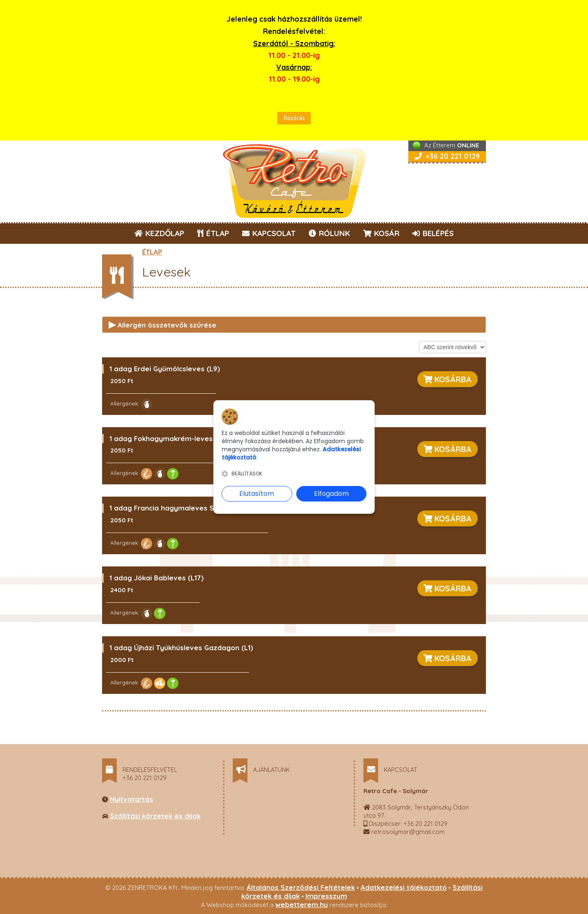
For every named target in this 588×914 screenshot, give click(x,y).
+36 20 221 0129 (447, 156)
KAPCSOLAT (269, 233)
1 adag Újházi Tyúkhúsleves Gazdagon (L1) (181, 648)
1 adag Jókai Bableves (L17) (157, 578)
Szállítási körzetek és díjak (155, 816)
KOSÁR (381, 233)
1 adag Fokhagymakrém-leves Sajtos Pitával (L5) (193, 438)
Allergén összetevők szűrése (163, 324)
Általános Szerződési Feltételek (301, 887)
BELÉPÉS (433, 233)
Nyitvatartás (131, 799)
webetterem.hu (302, 904)
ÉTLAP (214, 233)
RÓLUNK (329, 233)
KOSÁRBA (448, 379)
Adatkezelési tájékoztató (404, 887)
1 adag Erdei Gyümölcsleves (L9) (165, 369)
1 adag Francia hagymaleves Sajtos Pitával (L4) (191, 508)
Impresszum (326, 896)
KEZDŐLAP (159, 233)
